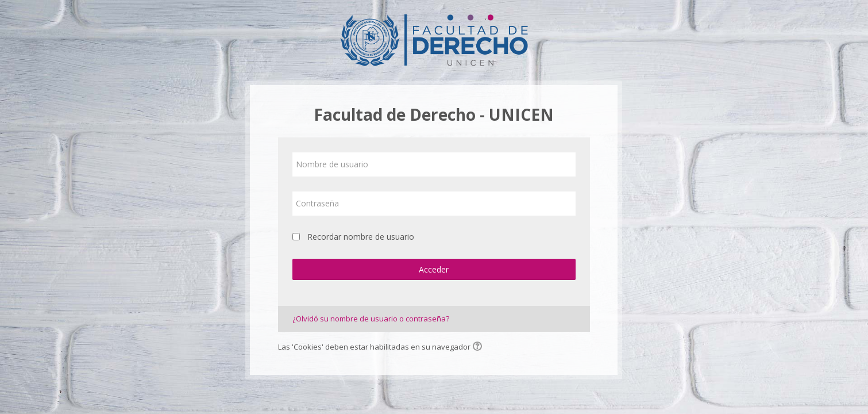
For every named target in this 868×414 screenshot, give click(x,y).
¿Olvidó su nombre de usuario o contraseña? (371, 319)
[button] (479, 347)
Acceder (434, 269)
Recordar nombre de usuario (361, 237)
